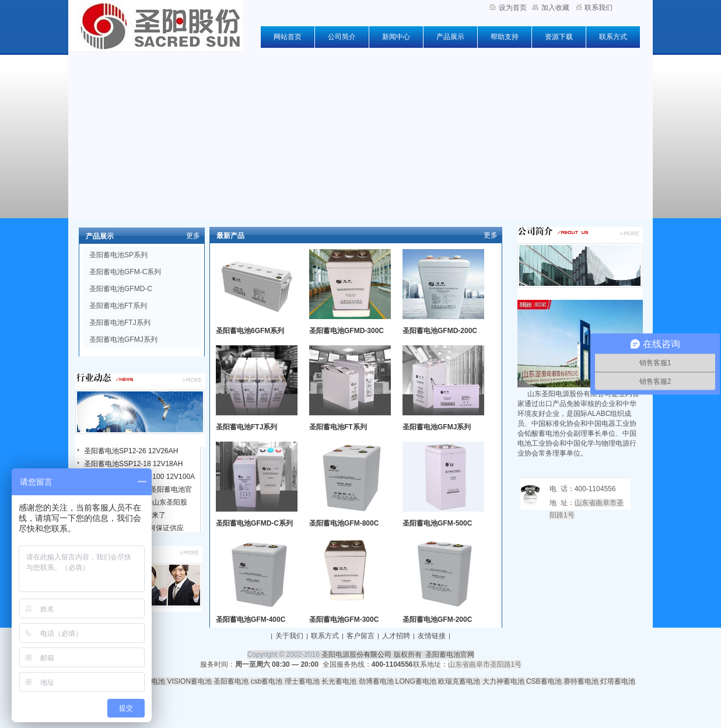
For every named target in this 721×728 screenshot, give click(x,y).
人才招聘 (396, 636)
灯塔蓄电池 (618, 681)
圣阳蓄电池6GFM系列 (250, 331)
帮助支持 (505, 37)
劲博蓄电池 (376, 681)
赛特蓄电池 (581, 681)
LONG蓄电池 (416, 681)
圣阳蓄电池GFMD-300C (346, 331)
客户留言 (360, 636)
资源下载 (559, 37)
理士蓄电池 (302, 681)
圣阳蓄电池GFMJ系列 (123, 339)
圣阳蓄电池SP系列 (118, 255)
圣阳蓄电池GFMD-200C (440, 331)
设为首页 (508, 8)
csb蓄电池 (267, 681)
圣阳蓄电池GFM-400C (251, 619)
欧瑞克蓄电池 (459, 681)
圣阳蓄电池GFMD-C (121, 289)
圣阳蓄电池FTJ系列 (120, 323)
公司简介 (342, 37)
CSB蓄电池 (544, 681)
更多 (193, 236)
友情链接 (432, 636)
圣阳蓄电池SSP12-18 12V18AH (133, 464)
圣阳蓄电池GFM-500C (437, 523)
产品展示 (450, 37)
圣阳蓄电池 (231, 681)
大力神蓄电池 (503, 681)
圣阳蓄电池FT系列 (118, 306)
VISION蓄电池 (189, 681)
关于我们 (289, 636)
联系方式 (613, 37)
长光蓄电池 (339, 681)
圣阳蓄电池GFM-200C (437, 619)
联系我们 (594, 8)
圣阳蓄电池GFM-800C (344, 523)
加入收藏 (551, 8)
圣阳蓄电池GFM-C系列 (125, 272)
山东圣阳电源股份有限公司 (569, 394)
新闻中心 (396, 37)
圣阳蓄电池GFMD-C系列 (254, 523)
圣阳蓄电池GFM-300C (344, 619)
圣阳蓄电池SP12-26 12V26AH (131, 451)
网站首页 (288, 37)
